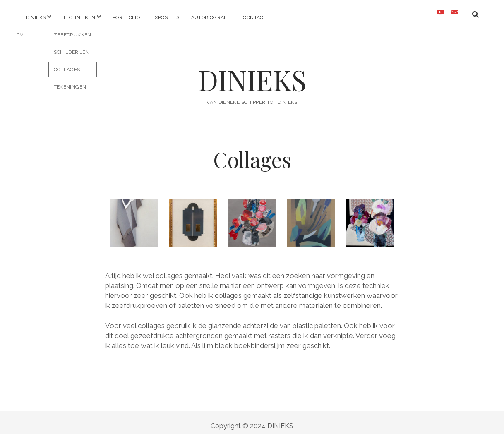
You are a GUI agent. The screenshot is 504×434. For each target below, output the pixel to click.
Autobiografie (211, 17)
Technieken (79, 17)
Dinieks (36, 17)
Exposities (166, 17)
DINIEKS (252, 73)
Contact (255, 17)
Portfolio (126, 17)
